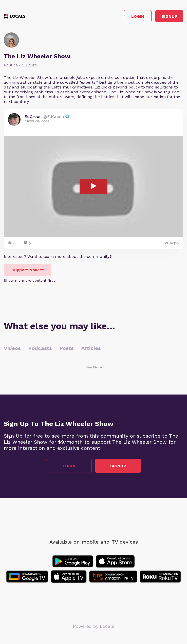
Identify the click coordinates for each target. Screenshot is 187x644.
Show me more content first (29, 280)
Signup (169, 16)
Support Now (28, 270)
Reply (172, 243)
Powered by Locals (94, 626)
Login (138, 16)
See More (94, 367)
